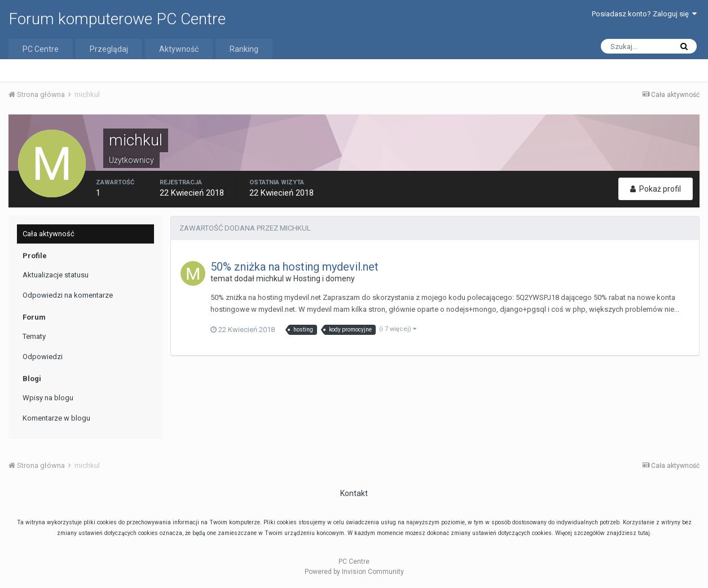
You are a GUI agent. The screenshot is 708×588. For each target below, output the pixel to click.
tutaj (644, 533)
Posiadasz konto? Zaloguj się (644, 14)
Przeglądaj (109, 49)
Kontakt (354, 493)
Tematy (34, 336)
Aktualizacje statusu (56, 275)
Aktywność (179, 49)
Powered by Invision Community (354, 572)
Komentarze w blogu (56, 418)
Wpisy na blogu (48, 398)
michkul (270, 278)
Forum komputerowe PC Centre (117, 19)
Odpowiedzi (43, 357)
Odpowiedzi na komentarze (68, 295)
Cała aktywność (49, 234)
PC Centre (41, 49)
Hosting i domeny (324, 278)
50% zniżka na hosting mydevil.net (294, 267)
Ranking (244, 49)
